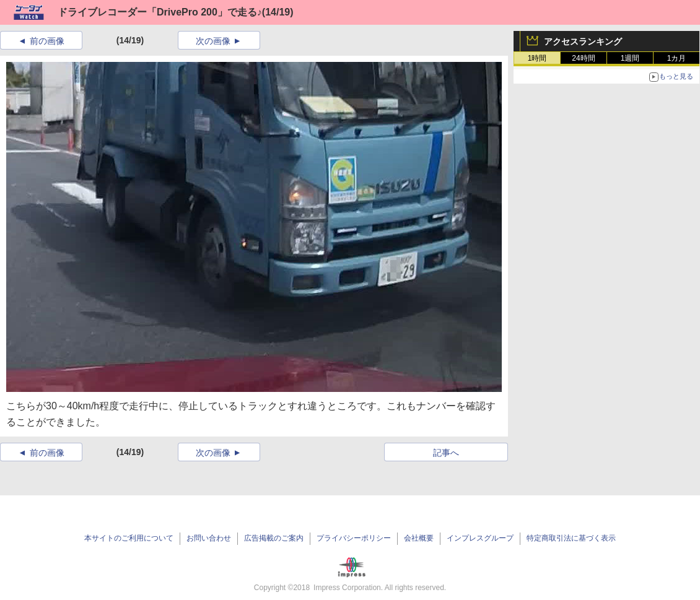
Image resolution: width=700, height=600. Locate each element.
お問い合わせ (209, 538)
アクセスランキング (583, 41)
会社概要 (419, 538)
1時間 (537, 58)
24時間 (583, 58)
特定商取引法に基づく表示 (571, 538)
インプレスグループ (480, 538)
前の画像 (47, 41)
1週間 (630, 58)
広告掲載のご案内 (274, 538)
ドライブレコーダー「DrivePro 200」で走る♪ (160, 12)
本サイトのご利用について (129, 538)
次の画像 (213, 41)
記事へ (446, 453)
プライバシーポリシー (354, 538)
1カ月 (677, 58)
